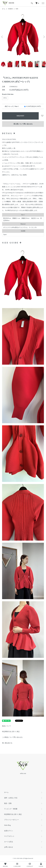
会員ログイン (9, 831)
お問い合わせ (9, 847)
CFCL (5, 98)
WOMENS (10, 9)
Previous (2, 37)
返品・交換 (8, 803)
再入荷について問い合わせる (23, 124)
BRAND (5, 865)
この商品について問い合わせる (12, 737)
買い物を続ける (7, 743)
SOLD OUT (20, 116)
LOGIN (41, 865)
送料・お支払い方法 (11, 798)
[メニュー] (43, 3)
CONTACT (30, 865)
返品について (6, 726)
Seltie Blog (7, 825)
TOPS (17, 9)
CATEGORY (17, 865)
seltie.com (23, 773)
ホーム (4, 9)
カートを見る (9, 842)
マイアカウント (9, 836)
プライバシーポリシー (11, 820)
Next (44, 37)
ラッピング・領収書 (11, 809)
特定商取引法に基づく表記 (11, 732)
